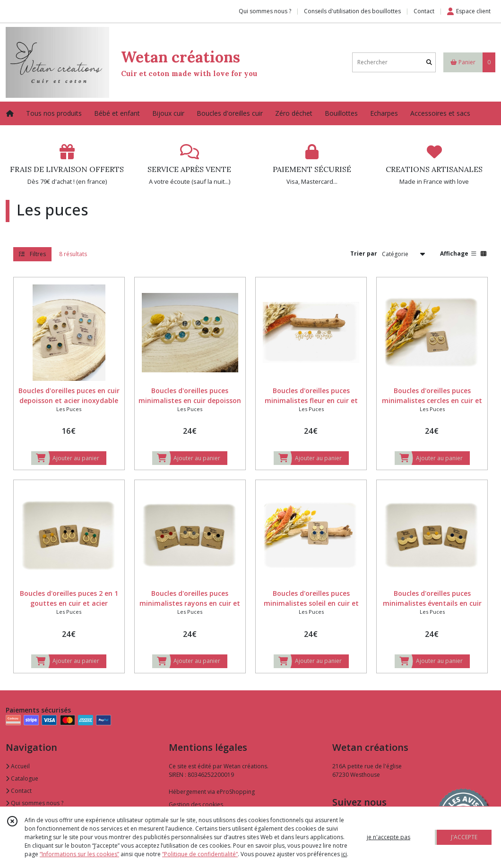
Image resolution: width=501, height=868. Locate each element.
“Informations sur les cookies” (79, 854)
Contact (424, 11)
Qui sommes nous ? (35, 803)
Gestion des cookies (196, 804)
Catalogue (22, 778)
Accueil (18, 766)
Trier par (364, 254)
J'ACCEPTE (464, 837)
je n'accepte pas (389, 837)
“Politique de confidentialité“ (200, 854)
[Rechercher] (429, 62)
